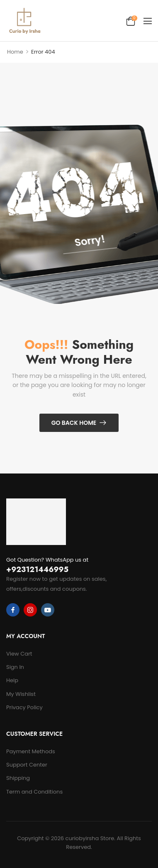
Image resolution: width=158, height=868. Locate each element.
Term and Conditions (34, 792)
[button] (148, 21)
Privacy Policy (24, 707)
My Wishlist (21, 694)
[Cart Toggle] (131, 21)
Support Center (27, 765)
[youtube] (48, 610)
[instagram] (30, 610)
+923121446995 (37, 570)
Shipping (18, 778)
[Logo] (24, 21)
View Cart (19, 654)
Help (12, 680)
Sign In (15, 667)
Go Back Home (74, 423)
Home (15, 52)
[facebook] (13, 610)
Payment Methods (31, 751)
